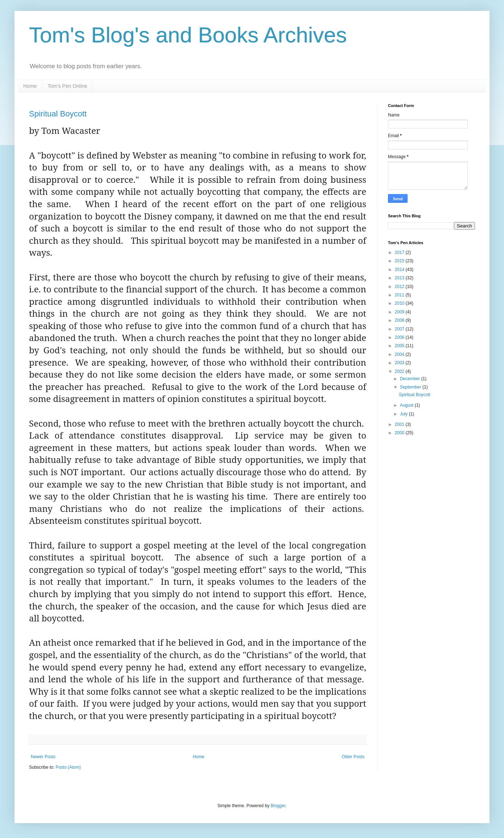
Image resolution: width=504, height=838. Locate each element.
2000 (400, 433)
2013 (400, 278)
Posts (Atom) (68, 767)
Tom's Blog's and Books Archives (188, 35)
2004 (400, 354)
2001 (400, 424)
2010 (400, 303)
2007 (400, 329)
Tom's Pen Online (67, 86)
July (404, 414)
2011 (400, 295)
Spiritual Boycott (58, 114)
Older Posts (353, 757)
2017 (400, 252)
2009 (400, 312)
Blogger (278, 806)
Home (30, 86)
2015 (400, 261)
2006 (400, 337)
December (411, 379)
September (411, 387)
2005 (400, 346)
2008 (400, 320)
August (407, 405)
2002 (400, 371)
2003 (400, 363)
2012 (400, 287)
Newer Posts (43, 757)
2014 (400, 270)
